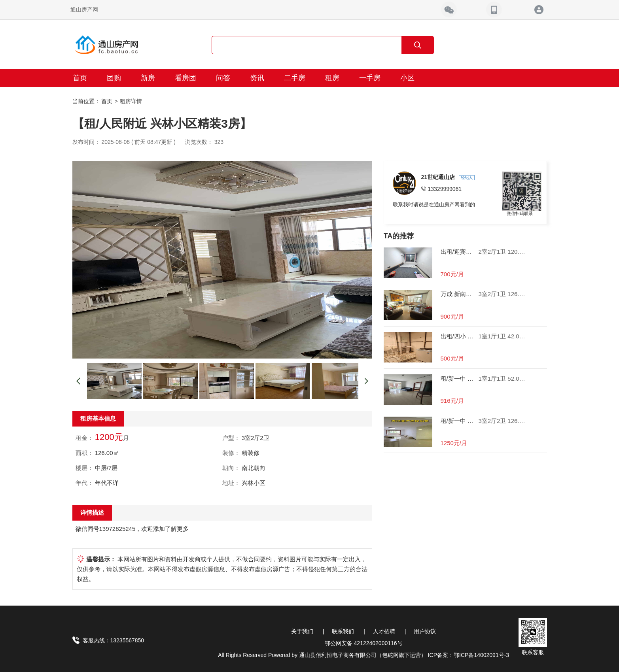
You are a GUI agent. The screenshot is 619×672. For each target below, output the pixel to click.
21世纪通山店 (439, 177)
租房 (332, 78)
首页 (80, 78)
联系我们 (343, 631)
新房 (148, 78)
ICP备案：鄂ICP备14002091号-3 (469, 655)
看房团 (186, 78)
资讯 (257, 78)
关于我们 (302, 631)
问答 (223, 78)
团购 (114, 78)
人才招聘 (384, 631)
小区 (407, 78)
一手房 (370, 78)
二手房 (295, 78)
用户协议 (425, 631)
